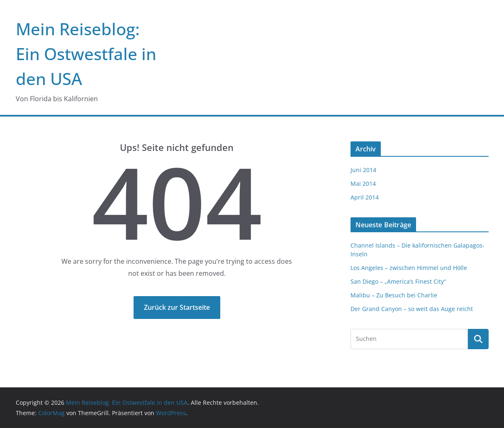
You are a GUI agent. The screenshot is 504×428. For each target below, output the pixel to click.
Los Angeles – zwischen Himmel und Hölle (409, 268)
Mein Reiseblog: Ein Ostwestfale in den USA (86, 54)
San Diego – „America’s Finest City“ (398, 281)
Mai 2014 (363, 184)
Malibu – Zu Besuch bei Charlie (394, 295)
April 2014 (365, 197)
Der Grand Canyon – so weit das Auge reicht (412, 309)
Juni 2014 (363, 170)
